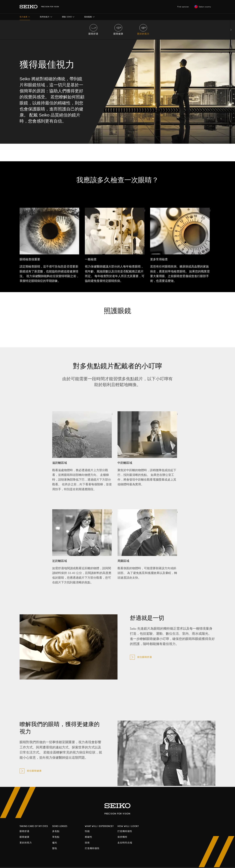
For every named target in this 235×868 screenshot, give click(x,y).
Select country (203, 7)
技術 (87, 843)
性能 (87, 831)
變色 (55, 848)
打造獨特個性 (92, 848)
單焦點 (56, 837)
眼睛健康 (24, 837)
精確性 (89, 837)
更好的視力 (26, 843)
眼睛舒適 (24, 831)
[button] (25, 17)
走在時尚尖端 (125, 843)
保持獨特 (122, 837)
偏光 (55, 843)
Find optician (183, 7)
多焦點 (56, 831)
